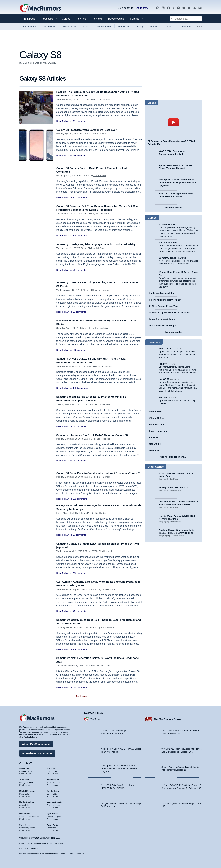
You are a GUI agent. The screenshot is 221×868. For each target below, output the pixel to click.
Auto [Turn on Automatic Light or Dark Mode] (71, 853)
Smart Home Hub (158, 431)
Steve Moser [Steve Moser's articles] (25, 824)
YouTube (95, 718)
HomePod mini (157, 424)
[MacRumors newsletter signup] (200, 8)
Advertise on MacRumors (37, 752)
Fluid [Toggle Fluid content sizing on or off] (56, 853)
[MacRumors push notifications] (189, 8)
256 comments (80, 653)
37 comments (79, 539)
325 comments (80, 236)
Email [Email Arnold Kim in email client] (22, 773)
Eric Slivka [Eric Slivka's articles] (51, 767)
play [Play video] (173, 122)
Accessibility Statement (29, 848)
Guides (66, 19)
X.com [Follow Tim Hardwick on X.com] (56, 796)
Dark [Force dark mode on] (82, 853)
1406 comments (81, 388)
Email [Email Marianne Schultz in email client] (49, 807)
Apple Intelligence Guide (162, 293)
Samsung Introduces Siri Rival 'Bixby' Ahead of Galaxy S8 (96, 435)
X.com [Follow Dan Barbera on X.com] (28, 818)
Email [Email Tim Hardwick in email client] (49, 796)
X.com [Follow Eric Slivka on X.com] (56, 773)
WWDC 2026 (69, 26)
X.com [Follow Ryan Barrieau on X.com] (56, 818)
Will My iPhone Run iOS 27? (173, 487)
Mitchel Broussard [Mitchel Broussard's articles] (28, 790)
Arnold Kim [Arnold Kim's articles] (24, 767)
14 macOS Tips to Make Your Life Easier (170, 313)
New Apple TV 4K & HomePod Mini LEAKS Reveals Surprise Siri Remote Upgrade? (178, 182)
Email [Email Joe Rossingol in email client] (49, 784)
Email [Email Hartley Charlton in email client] (22, 807)
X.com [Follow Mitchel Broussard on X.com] (28, 796)
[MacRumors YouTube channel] (184, 8)
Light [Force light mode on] (77, 853)
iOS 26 (171, 26)
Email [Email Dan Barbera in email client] (22, 818)
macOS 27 (164, 379)
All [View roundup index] (200, 26)
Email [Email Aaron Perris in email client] (49, 829)
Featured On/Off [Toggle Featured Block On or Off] (27, 853)
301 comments (80, 503)
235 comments (80, 197)
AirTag (140, 26)
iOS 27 (86, 26)
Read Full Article (64, 121)
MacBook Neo (104, 26)
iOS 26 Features (167, 224)
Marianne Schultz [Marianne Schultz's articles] (54, 801)
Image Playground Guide (162, 319)
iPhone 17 (186, 26)
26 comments (79, 461)
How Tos (81, 19)
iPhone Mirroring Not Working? (165, 300)
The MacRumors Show (167, 718)
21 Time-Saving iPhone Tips (164, 306)
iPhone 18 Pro (30, 26)
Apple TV (154, 437)
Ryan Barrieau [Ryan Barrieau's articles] (53, 813)
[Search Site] (186, 19)
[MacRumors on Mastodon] (179, 8)
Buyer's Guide (116, 19)
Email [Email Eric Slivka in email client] (49, 773)
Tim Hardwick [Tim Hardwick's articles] (53, 790)
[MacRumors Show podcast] (158, 8)
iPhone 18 (155, 26)
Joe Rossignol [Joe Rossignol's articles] (53, 779)
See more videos (173, 208)
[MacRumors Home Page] (40, 8)
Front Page (29, 19)
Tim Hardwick (105, 99)
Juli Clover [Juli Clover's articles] (24, 779)
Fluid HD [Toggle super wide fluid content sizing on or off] (63, 853)
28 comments (79, 312)
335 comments (80, 350)
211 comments (80, 121)
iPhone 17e (124, 26)
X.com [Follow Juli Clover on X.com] (28, 784)
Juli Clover (101, 134)
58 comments (79, 426)
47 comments (79, 615)
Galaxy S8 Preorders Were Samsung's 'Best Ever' (90, 130)
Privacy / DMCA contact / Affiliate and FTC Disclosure (41, 843)
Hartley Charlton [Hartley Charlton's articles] (27, 801)
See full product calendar (173, 457)
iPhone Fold (50, 26)
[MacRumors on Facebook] (168, 8)
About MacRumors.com (36, 743)
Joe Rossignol (102, 214)
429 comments (80, 691)
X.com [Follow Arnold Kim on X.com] (28, 773)
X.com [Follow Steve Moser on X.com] (28, 829)
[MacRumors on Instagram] (163, 8)
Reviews (97, 19)
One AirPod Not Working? (163, 326)
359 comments (80, 156)
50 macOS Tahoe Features (172, 258)
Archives (81, 700)
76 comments (79, 274)
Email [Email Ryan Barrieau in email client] (49, 818)
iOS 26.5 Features (168, 243)
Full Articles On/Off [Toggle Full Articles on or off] (44, 853)
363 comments (80, 577)
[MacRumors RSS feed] (195, 8)
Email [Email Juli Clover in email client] (22, 784)
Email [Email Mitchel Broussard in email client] (22, 796)
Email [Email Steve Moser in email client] (22, 829)
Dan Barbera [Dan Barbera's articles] (25, 813)
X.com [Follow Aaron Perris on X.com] (56, 829)
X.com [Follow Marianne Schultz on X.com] (56, 807)
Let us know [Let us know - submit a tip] (142, 8)
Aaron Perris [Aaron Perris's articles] (52, 824)
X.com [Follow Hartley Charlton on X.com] (28, 807)
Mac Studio (155, 444)
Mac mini (164, 397)
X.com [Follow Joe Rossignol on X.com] (56, 784)
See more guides (173, 332)
